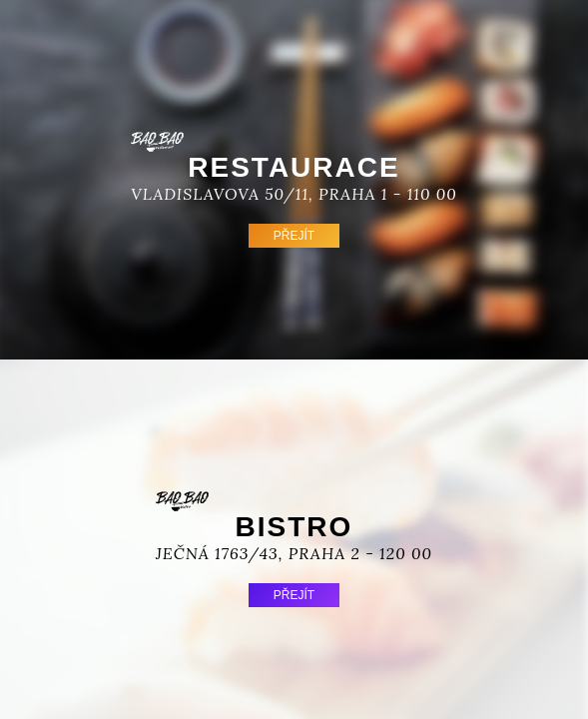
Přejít (294, 236)
